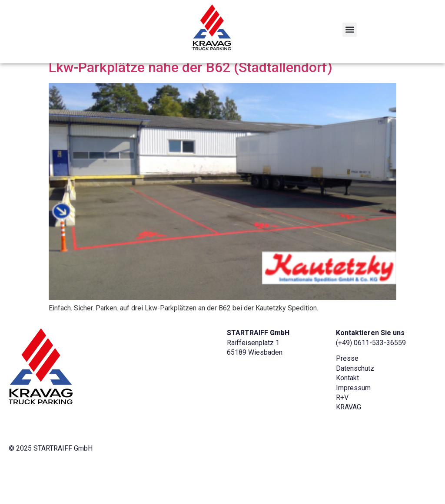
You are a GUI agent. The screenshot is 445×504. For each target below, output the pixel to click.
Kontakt (347, 413)
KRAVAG (349, 443)
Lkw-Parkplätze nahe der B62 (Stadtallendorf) (191, 103)
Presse (347, 394)
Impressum (353, 423)
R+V (342, 433)
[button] (350, 30)
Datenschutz (355, 404)
